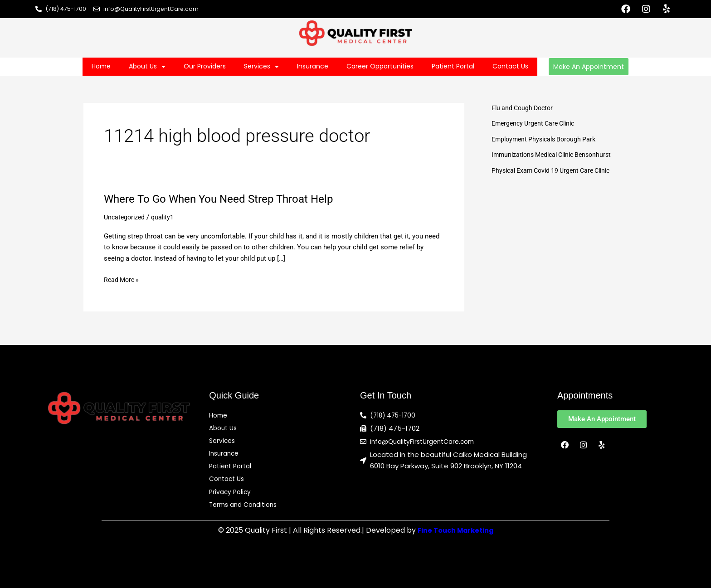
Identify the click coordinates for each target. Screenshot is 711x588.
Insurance (313, 66)
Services (261, 67)
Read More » (123, 280)
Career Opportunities (380, 66)
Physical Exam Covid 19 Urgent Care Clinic (556, 170)
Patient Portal (453, 66)
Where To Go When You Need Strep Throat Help (228, 199)
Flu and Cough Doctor (524, 108)
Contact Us (510, 66)
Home (101, 66)
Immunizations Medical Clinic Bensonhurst (556, 155)
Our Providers (205, 66)
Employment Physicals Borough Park (547, 139)
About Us (147, 67)
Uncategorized (126, 217)
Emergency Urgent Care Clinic (537, 123)
